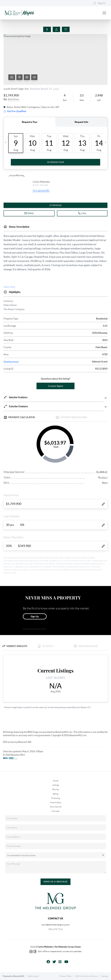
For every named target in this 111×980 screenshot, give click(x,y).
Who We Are (56, 807)
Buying (56, 789)
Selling (56, 794)
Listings (56, 785)
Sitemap (105, 976)
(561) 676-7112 (56, 929)
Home (56, 781)
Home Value (56, 802)
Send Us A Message (56, 882)
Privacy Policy (66, 976)
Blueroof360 (19, 976)
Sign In (99, 3)
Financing (56, 798)
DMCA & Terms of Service (86, 976)
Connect (56, 811)
